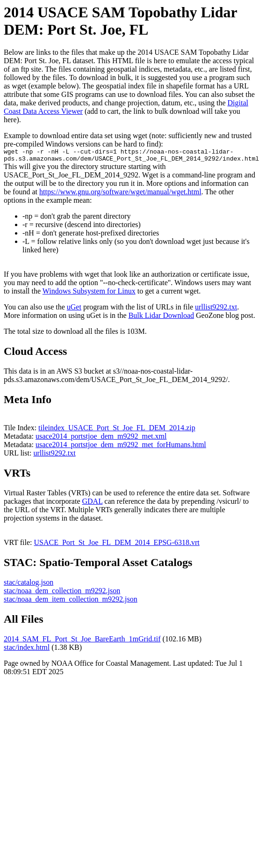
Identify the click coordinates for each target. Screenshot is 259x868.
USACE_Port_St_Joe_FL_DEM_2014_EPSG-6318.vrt (117, 545)
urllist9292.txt (216, 310)
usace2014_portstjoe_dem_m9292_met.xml (101, 439)
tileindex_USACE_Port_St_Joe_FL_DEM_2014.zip (117, 430)
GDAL (92, 504)
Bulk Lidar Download (161, 318)
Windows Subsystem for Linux (89, 294)
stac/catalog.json (29, 585)
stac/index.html (27, 650)
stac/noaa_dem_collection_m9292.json (62, 593)
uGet (74, 310)
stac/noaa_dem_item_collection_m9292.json (71, 602)
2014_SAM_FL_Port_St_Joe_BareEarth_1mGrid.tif (82, 642)
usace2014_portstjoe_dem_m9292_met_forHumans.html (121, 447)
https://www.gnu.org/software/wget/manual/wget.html (120, 195)
